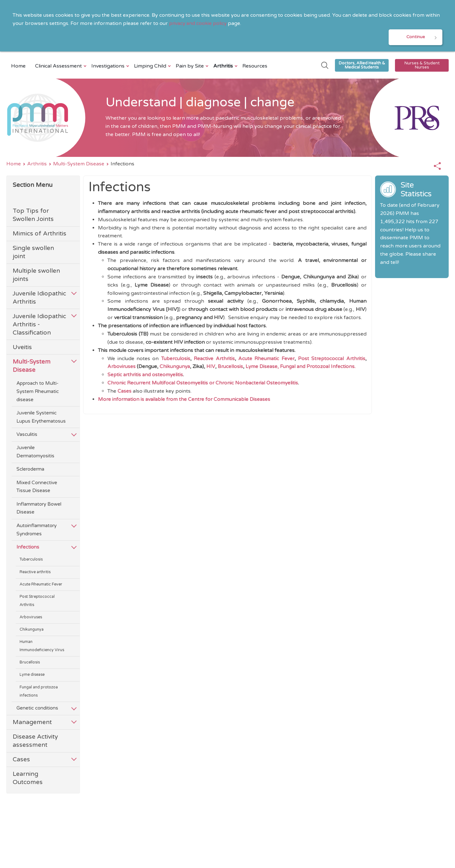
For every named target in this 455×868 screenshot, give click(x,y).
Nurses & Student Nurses (422, 66)
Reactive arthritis (35, 573)
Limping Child (151, 67)
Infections (28, 548)
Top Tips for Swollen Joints (33, 216)
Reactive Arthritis (213, 359)
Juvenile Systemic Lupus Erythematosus (41, 418)
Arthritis (224, 67)
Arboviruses (31, 618)
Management (32, 723)
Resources (255, 67)
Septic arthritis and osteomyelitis (146, 375)
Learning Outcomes (28, 779)
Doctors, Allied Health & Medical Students (362, 66)
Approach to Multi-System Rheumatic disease (38, 392)
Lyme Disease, (265, 367)
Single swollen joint (33, 253)
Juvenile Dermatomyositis (35, 453)
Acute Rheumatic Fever (41, 585)
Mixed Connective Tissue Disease (37, 487)
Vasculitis (27, 435)
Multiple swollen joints (36, 276)
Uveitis (22, 348)
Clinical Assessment (59, 67)
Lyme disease (32, 676)
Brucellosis (30, 663)
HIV (213, 367)
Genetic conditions (37, 709)
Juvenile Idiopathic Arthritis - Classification (39, 325)
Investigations (109, 67)
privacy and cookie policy (199, 23)
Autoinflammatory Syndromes (36, 530)
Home (18, 67)
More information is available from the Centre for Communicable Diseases (186, 400)
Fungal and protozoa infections (39, 692)
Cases (21, 760)
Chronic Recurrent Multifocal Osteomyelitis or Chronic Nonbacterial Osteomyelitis (205, 383)
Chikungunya (32, 630)
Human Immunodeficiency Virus (42, 647)
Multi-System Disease (79, 164)
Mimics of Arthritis (39, 234)
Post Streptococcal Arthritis (37, 601)
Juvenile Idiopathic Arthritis (39, 298)
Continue (416, 37)
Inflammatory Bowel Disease (39, 509)
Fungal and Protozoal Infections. (322, 367)
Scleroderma (30, 470)
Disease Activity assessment (35, 742)
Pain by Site (191, 67)
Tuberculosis (31, 560)
